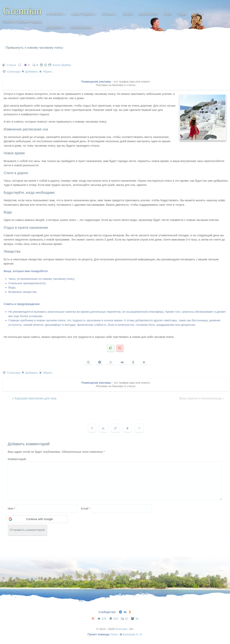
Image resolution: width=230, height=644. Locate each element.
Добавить (54, 27)
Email (86, 508)
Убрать (46, 71)
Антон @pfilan (62, 65)
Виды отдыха (82, 14)
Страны (108, 14)
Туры (167, 14)
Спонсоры (12, 71)
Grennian (22, 11)
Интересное (81, 27)
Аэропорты (148, 14)
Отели (128, 14)
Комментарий (17, 459)
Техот (114, 634)
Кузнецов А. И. (133, 634)
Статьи (198, 14)
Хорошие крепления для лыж (34, 398)
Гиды (182, 14)
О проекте (55, 14)
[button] (37, 519)
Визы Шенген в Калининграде (202, 398)
